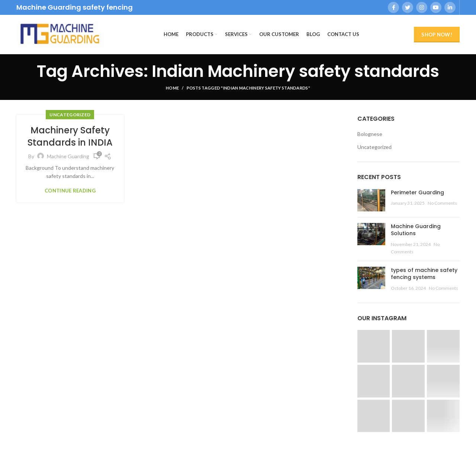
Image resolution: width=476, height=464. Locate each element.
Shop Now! (437, 35)
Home (172, 88)
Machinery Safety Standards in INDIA (70, 137)
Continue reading (70, 191)
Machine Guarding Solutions (416, 230)
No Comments (442, 203)
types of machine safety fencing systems (424, 274)
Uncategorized (70, 115)
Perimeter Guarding (417, 192)
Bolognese (370, 134)
